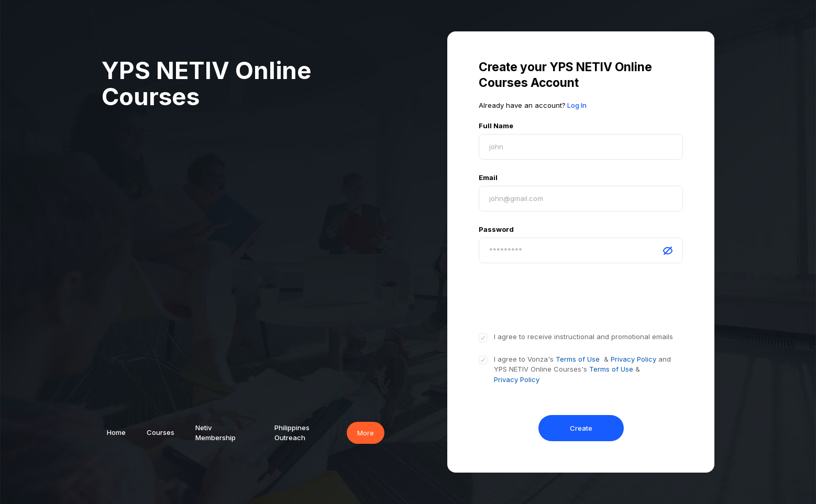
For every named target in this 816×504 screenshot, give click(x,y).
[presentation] (558, 297)
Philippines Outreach (292, 433)
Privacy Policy (635, 359)
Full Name (496, 126)
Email (488, 177)
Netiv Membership (216, 433)
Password (496, 229)
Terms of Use (578, 359)
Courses (161, 432)
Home (116, 432)
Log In (577, 105)
